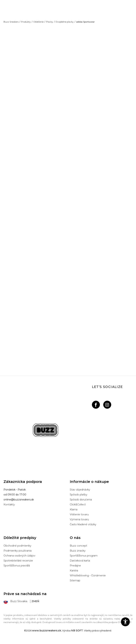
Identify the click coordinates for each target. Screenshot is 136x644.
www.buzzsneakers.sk (47, 634)
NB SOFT (77, 634)
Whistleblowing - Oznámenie (88, 579)
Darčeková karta (80, 564)
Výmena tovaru (79, 523)
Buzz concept (78, 549)
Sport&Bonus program (84, 559)
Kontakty (9, 508)
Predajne (75, 569)
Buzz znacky (78, 554)
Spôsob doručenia (81, 503)
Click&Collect (78, 508)
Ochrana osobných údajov (19, 559)
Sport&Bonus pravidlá (17, 569)
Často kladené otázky (83, 528)
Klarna (74, 513)
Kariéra (74, 574)
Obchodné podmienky (17, 549)
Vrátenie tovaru (79, 518)
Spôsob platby (79, 498)
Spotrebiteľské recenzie (18, 564)
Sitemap (75, 584)
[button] (125, 622)
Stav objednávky (80, 493)
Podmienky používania (18, 554)
